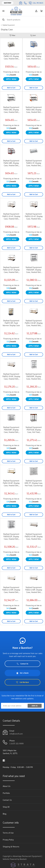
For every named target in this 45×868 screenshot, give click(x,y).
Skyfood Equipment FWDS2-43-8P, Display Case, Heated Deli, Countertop (34, 536)
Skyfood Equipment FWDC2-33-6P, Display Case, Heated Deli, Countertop (34, 323)
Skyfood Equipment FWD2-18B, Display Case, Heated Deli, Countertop (34, 56)
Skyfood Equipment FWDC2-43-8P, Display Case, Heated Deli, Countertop (11, 590)
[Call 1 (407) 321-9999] (25, 3)
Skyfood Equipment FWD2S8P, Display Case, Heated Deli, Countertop (11, 430)
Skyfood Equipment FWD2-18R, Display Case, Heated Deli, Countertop (11, 163)
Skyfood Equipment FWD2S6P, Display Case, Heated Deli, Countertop (34, 270)
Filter (12, 35)
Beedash (23, 859)
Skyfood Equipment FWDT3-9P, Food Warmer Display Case (11, 323)
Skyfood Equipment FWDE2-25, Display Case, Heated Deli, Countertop (11, 56)
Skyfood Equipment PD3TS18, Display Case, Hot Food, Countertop (34, 430)
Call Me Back (36, 3)
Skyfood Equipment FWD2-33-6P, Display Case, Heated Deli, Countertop (11, 483)
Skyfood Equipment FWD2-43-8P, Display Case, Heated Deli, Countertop (34, 590)
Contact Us (22, 664)
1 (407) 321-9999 (16, 744)
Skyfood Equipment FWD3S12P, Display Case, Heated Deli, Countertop (11, 536)
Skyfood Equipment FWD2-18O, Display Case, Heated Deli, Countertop (34, 110)
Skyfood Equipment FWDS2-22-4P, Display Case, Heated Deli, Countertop (34, 216)
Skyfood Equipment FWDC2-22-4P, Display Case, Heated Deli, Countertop (11, 216)
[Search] (22, 20)
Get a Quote (22, 673)
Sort (33, 35)
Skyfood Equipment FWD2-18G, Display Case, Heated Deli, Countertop (11, 110)
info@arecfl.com (16, 734)
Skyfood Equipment (9, 25)
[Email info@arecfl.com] (21, 3)
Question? (8, 3)
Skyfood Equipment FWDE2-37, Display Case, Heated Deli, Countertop (34, 163)
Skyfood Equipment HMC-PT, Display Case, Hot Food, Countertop (34, 483)
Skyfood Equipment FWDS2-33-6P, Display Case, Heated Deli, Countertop (11, 376)
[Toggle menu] (3, 11)
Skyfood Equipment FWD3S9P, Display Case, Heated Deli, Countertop (34, 376)
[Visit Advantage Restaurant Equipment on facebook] (4, 760)
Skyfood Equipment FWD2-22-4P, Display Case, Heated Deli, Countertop (11, 270)
